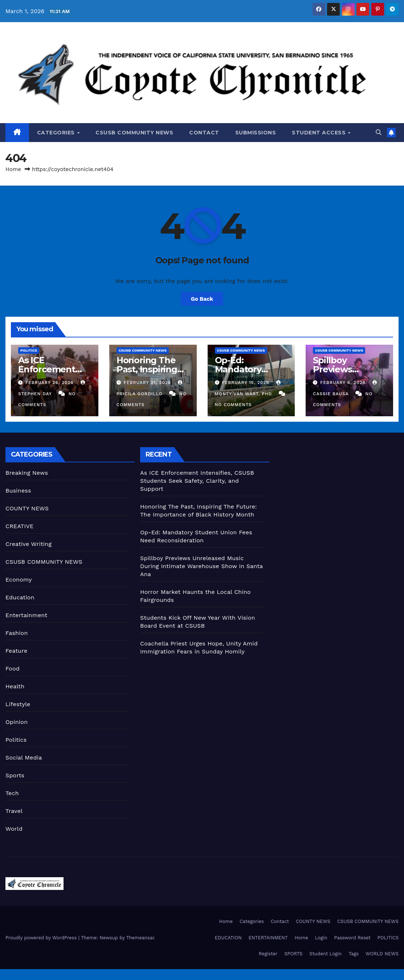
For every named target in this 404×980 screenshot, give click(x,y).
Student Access (320, 133)
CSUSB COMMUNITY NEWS (134, 133)
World (14, 829)
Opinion (17, 722)
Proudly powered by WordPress (42, 938)
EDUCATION (228, 938)
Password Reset (352, 938)
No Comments (233, 405)
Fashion (17, 633)
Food (13, 669)
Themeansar (140, 938)
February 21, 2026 (148, 382)
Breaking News (27, 473)
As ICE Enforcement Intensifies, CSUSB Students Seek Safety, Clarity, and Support (197, 481)
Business (18, 491)
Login (321, 938)
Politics (29, 350)
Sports (15, 775)
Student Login (325, 954)
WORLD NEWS (382, 954)
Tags (354, 954)
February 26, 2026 (50, 382)
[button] (379, 132)
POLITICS (388, 938)
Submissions (256, 133)
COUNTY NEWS (27, 508)
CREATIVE (20, 526)
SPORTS (293, 954)
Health (15, 686)
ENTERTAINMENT (268, 938)
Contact (204, 133)
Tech (12, 793)
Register (268, 954)
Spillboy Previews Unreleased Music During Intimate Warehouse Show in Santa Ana (201, 566)
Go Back (202, 299)
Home (13, 169)
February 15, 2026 (246, 382)
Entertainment (26, 615)
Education (20, 597)
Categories (57, 133)
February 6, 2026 (344, 382)
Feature (16, 651)
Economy (19, 580)
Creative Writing (28, 544)
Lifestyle (18, 704)
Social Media (24, 758)
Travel (14, 811)
